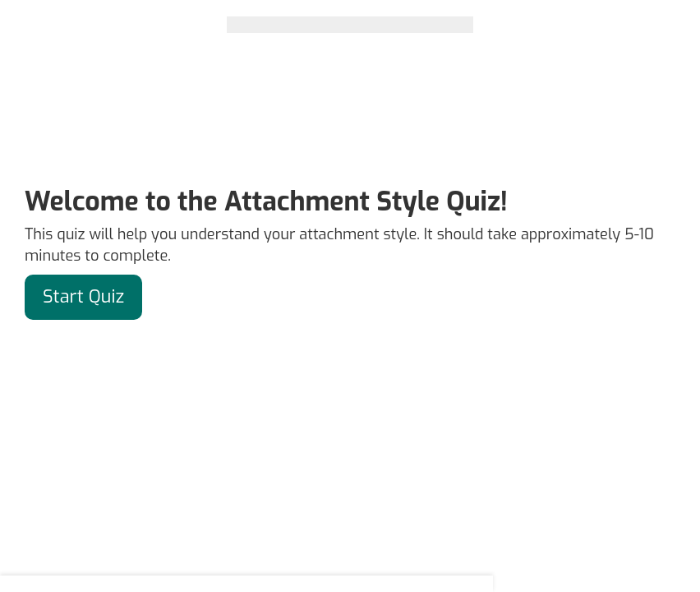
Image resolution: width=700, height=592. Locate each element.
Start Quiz (83, 296)
